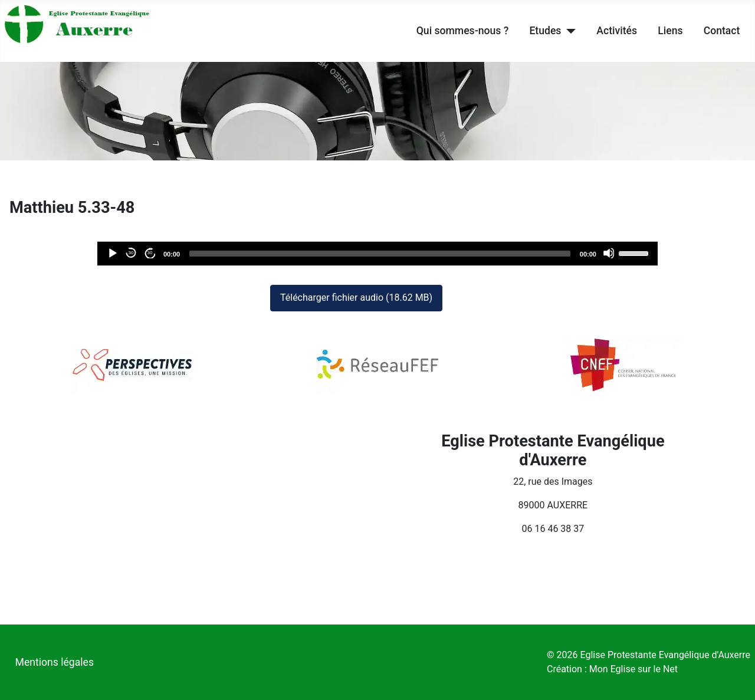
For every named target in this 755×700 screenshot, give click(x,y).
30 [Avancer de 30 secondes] (150, 253)
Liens (670, 31)
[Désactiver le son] (609, 253)
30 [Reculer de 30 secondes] (131, 253)
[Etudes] (568, 31)
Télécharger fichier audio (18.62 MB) (356, 298)
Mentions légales (55, 662)
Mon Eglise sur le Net (633, 669)
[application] (377, 254)
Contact (722, 31)
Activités (617, 31)
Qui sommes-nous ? (462, 31)
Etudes (545, 31)
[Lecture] (112, 253)
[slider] (380, 254)
